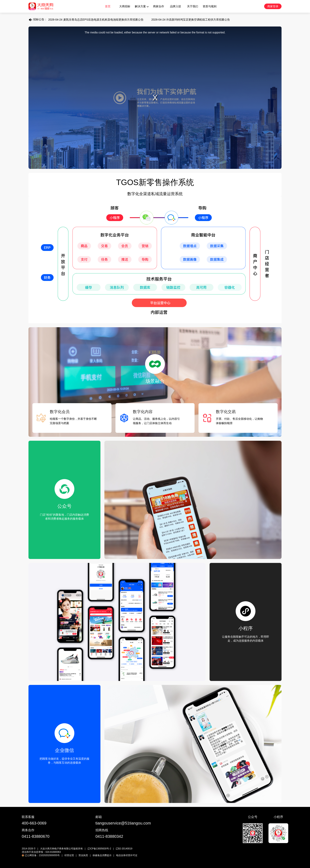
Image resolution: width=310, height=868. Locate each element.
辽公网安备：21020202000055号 (41, 855)
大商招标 (125, 6)
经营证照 (69, 855)
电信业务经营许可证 (127, 855)
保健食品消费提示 (102, 855)
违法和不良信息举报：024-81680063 (41, 852)
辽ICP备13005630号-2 (99, 849)
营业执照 (83, 855)
